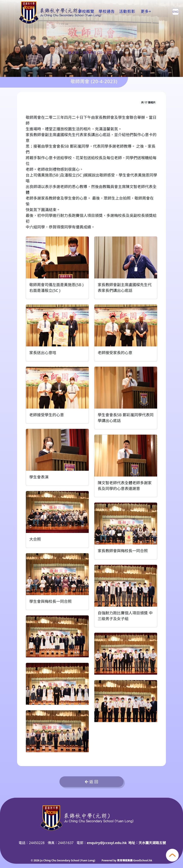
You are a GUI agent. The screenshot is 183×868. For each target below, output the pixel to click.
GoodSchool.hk (143, 860)
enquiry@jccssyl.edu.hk (107, 843)
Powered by (109, 860)
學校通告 (107, 12)
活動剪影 (127, 12)
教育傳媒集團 (125, 860)
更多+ (146, 12)
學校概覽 (86, 12)
